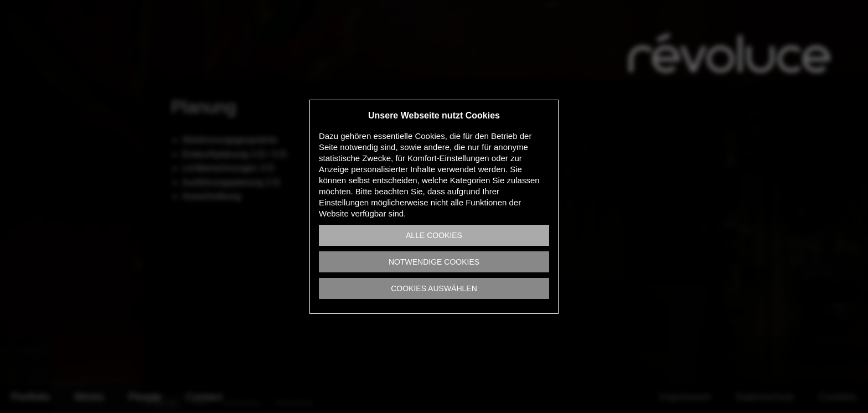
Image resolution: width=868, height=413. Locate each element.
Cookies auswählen (434, 288)
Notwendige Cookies (434, 262)
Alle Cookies (434, 235)
